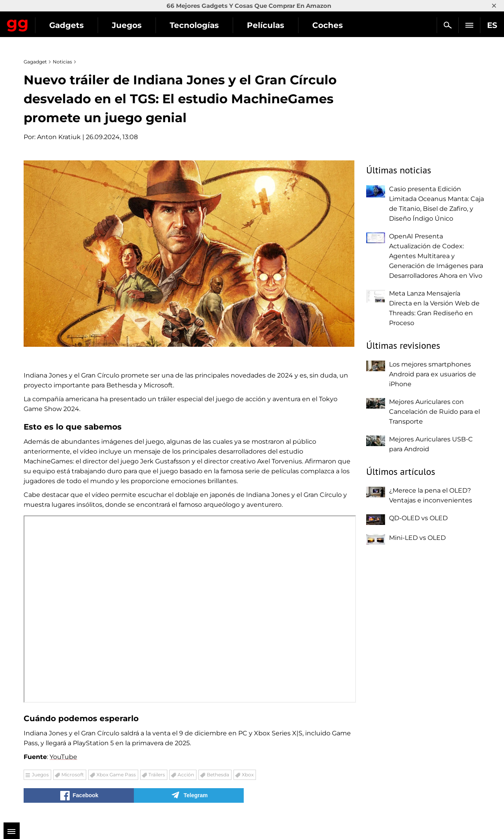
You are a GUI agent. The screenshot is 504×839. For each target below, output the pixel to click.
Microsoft (73, 775)
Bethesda (218, 775)
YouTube (63, 757)
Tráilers (157, 775)
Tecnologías (265, 25)
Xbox (248, 775)
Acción (186, 775)
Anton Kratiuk (59, 137)
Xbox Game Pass (116, 775)
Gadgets (137, 25)
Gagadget (53, 22)
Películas (336, 25)
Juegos (198, 25)
